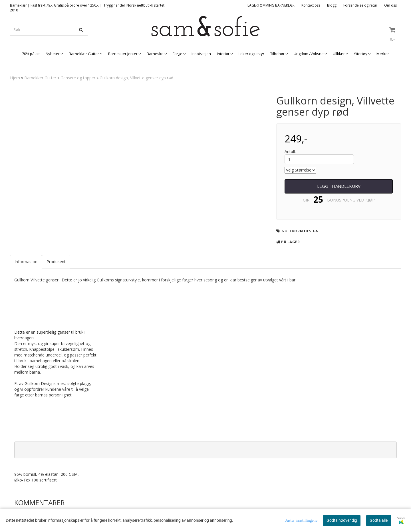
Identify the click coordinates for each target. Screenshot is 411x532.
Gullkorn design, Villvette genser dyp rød (136, 78)
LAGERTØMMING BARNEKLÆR (271, 5)
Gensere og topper (78, 78)
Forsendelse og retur (360, 5)
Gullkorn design (300, 231)
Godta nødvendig (342, 520)
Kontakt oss (311, 5)
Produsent (56, 262)
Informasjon (26, 262)
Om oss (390, 5)
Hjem (15, 78)
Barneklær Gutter (40, 78)
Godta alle (379, 520)
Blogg (332, 5)
